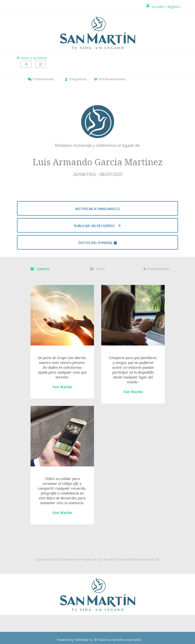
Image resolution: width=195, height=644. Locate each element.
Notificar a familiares (97, 209)
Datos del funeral (98, 243)
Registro (174, 7)
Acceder (158, 7)
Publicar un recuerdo (97, 226)
